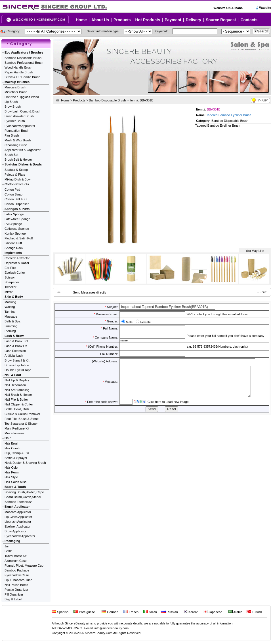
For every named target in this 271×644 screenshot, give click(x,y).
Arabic (235, 612)
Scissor (10, 277)
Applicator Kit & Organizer (23, 150)
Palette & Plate (15, 175)
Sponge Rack (14, 248)
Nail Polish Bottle (16, 585)
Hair (8, 438)
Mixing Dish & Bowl (18, 179)
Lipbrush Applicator (18, 522)
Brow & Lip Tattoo (17, 365)
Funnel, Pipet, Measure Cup (24, 566)
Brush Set (11, 155)
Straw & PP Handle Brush (22, 77)
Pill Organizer (14, 594)
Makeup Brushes (17, 82)
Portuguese (84, 612)
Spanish (60, 612)
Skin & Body (14, 297)
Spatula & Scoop (16, 170)
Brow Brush (13, 107)
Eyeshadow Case (17, 575)
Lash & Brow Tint (16, 341)
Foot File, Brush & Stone (22, 419)
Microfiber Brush (16, 92)
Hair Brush (12, 443)
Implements (13, 253)
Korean (191, 612)
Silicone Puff (13, 243)
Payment (173, 20)
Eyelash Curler (15, 273)
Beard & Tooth (15, 487)
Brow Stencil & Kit (17, 360)
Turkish (254, 612)
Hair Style (11, 477)
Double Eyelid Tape (18, 370)
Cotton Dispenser (17, 204)
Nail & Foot (13, 375)
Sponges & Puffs (17, 209)
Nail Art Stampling (17, 390)
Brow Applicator (15, 531)
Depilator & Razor (17, 263)
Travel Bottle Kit (15, 556)
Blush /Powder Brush (19, 116)
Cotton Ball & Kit (16, 199)
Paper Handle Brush (19, 72)
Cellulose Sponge (17, 229)
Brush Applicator (17, 507)
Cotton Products (17, 184)
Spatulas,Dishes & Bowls (23, 164)
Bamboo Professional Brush (24, 63)
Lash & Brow (14, 336)
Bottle (9, 551)
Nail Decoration (15, 385)
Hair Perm (12, 472)
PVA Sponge (13, 224)
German (110, 612)
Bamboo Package (17, 570)
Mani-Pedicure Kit (17, 428)
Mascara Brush (15, 87)
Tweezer (10, 287)
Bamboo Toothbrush (18, 502)
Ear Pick (10, 268)
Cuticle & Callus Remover (22, 414)
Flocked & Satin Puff (19, 238)
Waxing (10, 307)
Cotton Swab (13, 194)
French (131, 612)
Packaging (12, 541)
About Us (100, 20)
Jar (7, 546)
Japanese (213, 612)
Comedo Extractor (17, 258)
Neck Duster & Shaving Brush (25, 463)
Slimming (11, 326)
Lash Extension (15, 351)
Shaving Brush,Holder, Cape (24, 492)
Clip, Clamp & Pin (17, 453)
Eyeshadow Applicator (20, 126)
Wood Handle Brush (18, 67)
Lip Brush (11, 102)
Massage (11, 316)
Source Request (221, 20)
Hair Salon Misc (15, 482)
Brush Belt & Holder (18, 160)
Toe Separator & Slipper (21, 424)
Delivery (194, 20)
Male (129, 322)
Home (81, 20)
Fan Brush (12, 135)
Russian (170, 612)
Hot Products (148, 20)
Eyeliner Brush (15, 121)
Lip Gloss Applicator (18, 517)
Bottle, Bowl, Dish (17, 409)
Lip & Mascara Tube (18, 580)
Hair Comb (12, 448)
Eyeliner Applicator (17, 526)
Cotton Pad (12, 190)
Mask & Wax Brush (18, 140)
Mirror (9, 292)
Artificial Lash (14, 356)
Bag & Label (13, 599)
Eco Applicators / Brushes (24, 52)
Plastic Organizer (16, 590)
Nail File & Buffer (16, 399)
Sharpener (12, 282)
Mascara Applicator (18, 512)
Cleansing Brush (16, 145)
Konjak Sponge (15, 233)
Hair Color (12, 467)
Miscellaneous (14, 433)
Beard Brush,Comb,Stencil (23, 497)
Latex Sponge (14, 214)
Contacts (249, 20)
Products (122, 20)
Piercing (10, 331)
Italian (150, 612)
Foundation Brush (17, 131)
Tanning (10, 312)
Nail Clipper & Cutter (19, 404)
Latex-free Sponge (17, 219)
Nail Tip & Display (17, 380)
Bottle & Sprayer (16, 458)
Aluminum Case (16, 561)
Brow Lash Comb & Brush (23, 111)
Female (145, 322)
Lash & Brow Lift (16, 346)
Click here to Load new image (168, 408)
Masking (10, 302)
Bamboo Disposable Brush (23, 58)
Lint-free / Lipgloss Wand (22, 97)
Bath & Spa (12, 321)
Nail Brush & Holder (18, 395)
